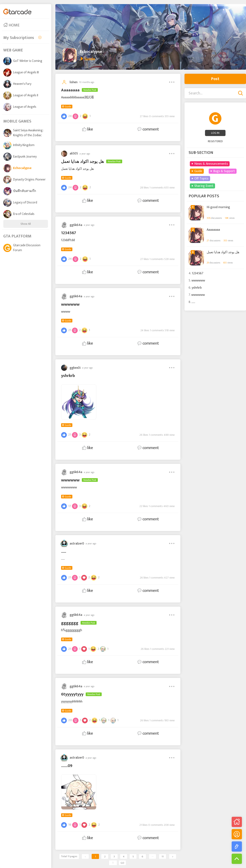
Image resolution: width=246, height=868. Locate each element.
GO (122, 863)
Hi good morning (218, 207)
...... (193, 302)
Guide (68, 107)
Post (215, 79)
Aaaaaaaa (213, 230)
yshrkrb (197, 288)
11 (163, 857)
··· (153, 857)
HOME (11, 25)
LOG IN (215, 133)
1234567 (198, 273)
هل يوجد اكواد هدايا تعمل (223, 252)
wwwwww (198, 281)
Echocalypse (91, 52)
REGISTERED (215, 141)
